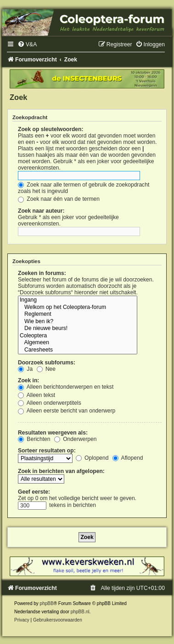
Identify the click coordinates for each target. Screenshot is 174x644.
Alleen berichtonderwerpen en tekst (66, 387)
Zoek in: (28, 380)
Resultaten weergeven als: (53, 433)
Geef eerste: (34, 492)
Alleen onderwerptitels (50, 403)
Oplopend (92, 458)
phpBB (47, 603)
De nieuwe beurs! (78, 329)
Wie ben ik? (78, 322)
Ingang (78, 300)
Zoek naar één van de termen (59, 199)
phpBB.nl (80, 612)
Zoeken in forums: (42, 273)
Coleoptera (78, 336)
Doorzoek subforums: (47, 363)
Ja (25, 369)
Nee (46, 369)
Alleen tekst (36, 395)
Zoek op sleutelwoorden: (51, 129)
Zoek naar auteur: (41, 211)
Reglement (78, 314)
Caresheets (78, 350)
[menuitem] (27, 44)
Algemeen (78, 343)
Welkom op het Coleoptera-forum (78, 308)
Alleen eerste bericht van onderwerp (67, 411)
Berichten (34, 439)
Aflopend (128, 458)
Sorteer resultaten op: (47, 451)
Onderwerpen (76, 439)
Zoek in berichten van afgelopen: (61, 471)
